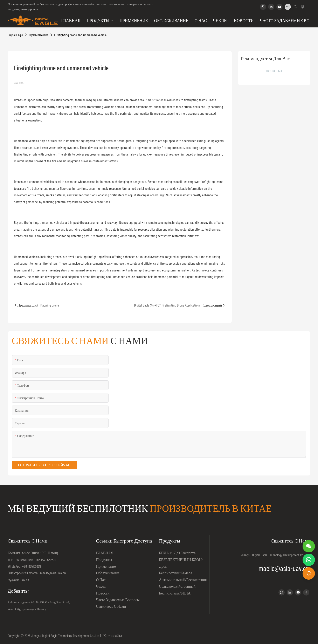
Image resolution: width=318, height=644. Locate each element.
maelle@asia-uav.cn (53, 573)
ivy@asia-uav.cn (18, 580)
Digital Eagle (15, 35)
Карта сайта (112, 636)
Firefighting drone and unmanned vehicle (80, 35)
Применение (39, 35)
